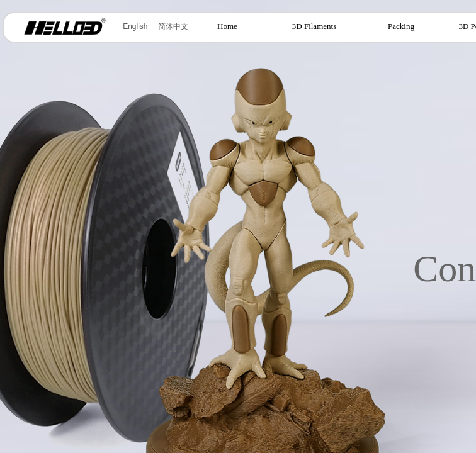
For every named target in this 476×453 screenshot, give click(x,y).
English (135, 26)
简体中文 (173, 26)
